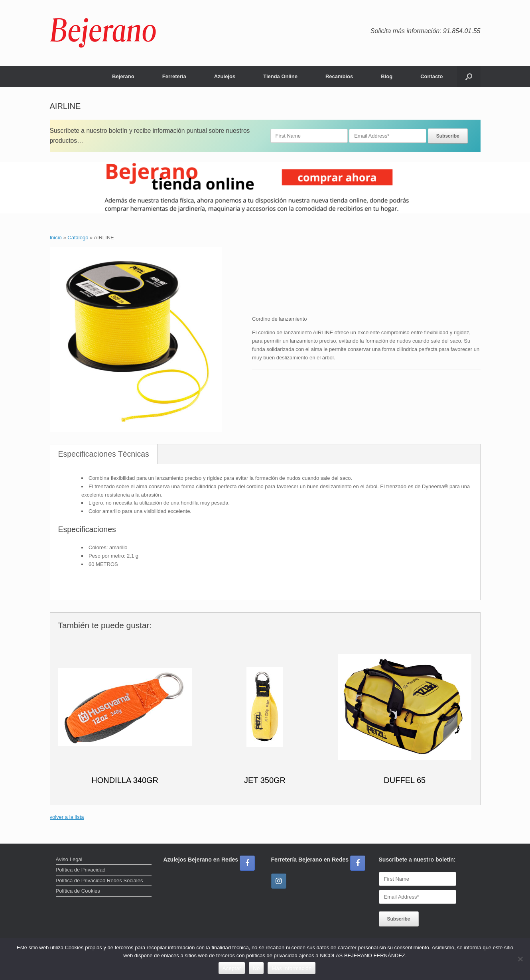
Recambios (339, 76)
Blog (387, 76)
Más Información (292, 968)
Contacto (431, 76)
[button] (469, 76)
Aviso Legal (69, 859)
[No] (520, 959)
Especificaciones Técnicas (104, 454)
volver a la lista (67, 817)
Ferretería (174, 76)
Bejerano (123, 76)
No (256, 968)
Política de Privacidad (81, 870)
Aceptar (232, 968)
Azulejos (225, 76)
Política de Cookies (78, 891)
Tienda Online (280, 76)
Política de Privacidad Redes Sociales (99, 880)
